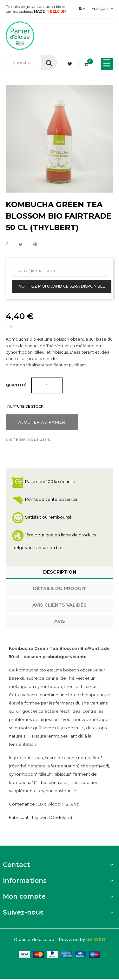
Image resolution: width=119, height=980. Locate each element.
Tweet (21, 245)
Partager (7, 245)
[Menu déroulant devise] (102, 8)
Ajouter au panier (42, 422)
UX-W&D (96, 939)
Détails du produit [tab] (60, 589)
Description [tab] (60, 572)
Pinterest (35, 245)
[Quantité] (47, 385)
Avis (60, 621)
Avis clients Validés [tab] (60, 605)
